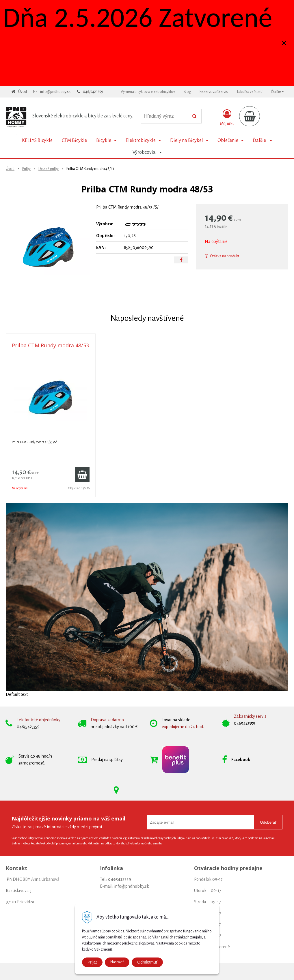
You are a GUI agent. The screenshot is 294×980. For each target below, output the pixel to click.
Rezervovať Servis (214, 92)
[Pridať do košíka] (82, 475)
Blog (187, 92)
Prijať (92, 962)
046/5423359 (93, 92)
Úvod (23, 92)
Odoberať (268, 822)
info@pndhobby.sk (55, 92)
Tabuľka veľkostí (250, 92)
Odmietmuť (147, 962)
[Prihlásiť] (227, 117)
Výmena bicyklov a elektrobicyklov (148, 92)
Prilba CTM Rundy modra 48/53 (50, 345)
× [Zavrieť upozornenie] (284, 43)
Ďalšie (278, 92)
